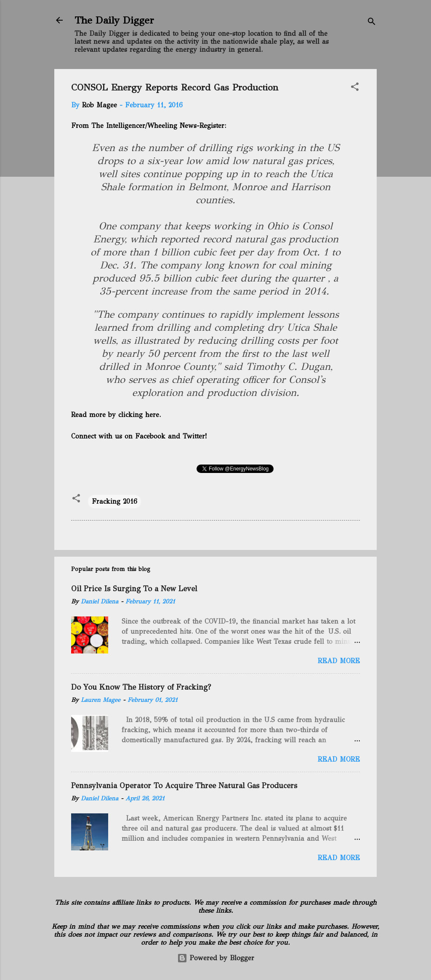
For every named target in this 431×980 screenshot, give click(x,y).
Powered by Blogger (216, 958)
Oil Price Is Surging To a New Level (134, 589)
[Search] (372, 23)
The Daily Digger (114, 20)
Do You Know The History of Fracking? (141, 687)
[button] (355, 88)
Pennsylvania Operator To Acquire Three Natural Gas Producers (184, 786)
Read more (339, 661)
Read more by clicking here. (116, 415)
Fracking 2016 (114, 501)
